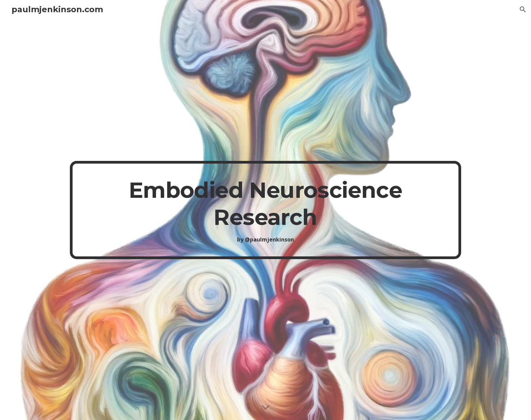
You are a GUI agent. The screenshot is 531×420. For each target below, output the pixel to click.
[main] (265, 210)
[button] (523, 9)
